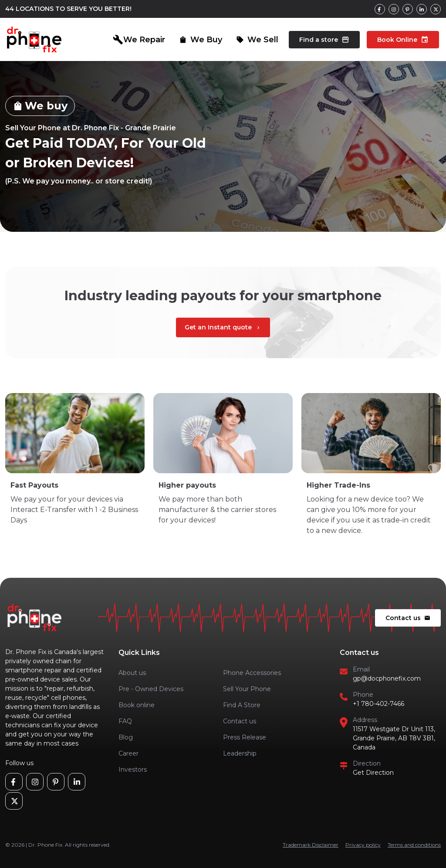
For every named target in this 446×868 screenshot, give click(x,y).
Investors (133, 770)
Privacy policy (363, 845)
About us (132, 673)
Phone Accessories (252, 673)
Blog (126, 737)
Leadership (240, 753)
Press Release (245, 737)
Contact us (408, 618)
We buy (40, 106)
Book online (137, 705)
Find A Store (242, 705)
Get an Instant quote (223, 327)
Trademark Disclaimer (311, 845)
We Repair (139, 40)
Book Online (403, 40)
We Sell (257, 40)
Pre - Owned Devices (151, 689)
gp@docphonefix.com (387, 678)
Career (128, 753)
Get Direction (373, 773)
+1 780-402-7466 (378, 704)
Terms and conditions (414, 845)
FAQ (125, 721)
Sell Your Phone (247, 689)
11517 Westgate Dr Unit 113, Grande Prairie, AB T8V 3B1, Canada (394, 738)
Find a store (324, 40)
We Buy (201, 40)
